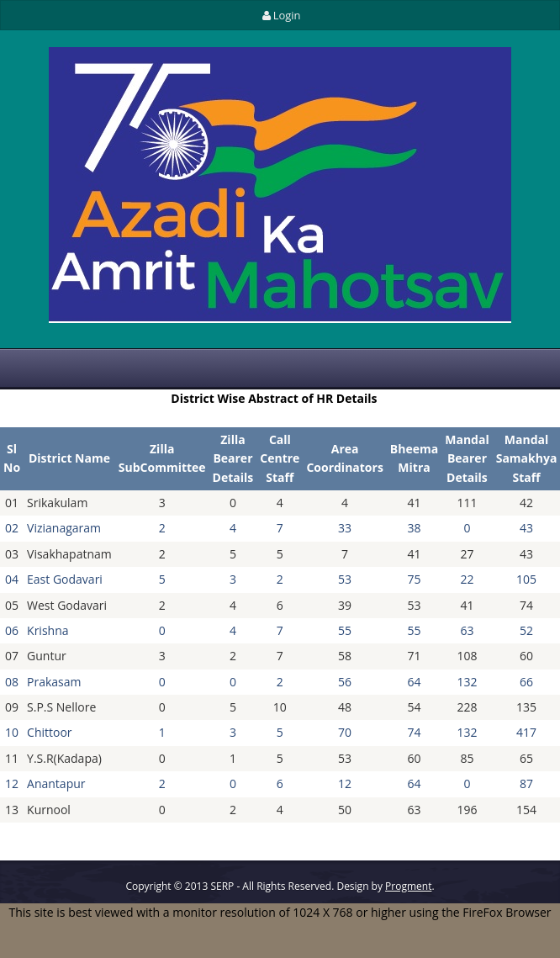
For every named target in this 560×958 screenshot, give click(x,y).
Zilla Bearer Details (233, 458)
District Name (69, 458)
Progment (408, 886)
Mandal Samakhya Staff (527, 458)
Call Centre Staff (280, 458)
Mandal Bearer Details (467, 458)
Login (280, 15)
